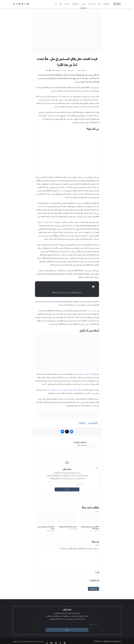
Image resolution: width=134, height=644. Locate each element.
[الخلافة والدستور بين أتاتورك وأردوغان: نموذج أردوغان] (89, 519)
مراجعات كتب (92, 4)
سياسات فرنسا (92, 311)
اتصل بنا (27, 641)
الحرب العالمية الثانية (50, 222)
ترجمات (83, 4)
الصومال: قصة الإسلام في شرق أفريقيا (68, 526)
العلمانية (52, 302)
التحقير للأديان (89, 374)
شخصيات (67, 4)
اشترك (67, 489)
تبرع (22, 641)
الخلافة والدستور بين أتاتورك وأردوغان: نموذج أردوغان (90, 527)
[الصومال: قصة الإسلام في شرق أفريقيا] (67, 519)
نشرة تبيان (16, 641)
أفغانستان (63, 191)
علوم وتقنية (76, 4)
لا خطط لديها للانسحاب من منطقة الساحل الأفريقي (58, 390)
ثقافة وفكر (106, 4)
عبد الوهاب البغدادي (81, 70)
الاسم (97, 572)
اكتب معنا (33, 641)
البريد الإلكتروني (94, 579)
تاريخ (100, 4)
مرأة (61, 4)
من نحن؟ (40, 641)
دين (56, 4)
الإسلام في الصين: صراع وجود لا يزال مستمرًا (46, 527)
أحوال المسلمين (92, 423)
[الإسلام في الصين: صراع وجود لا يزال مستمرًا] (45, 519)
